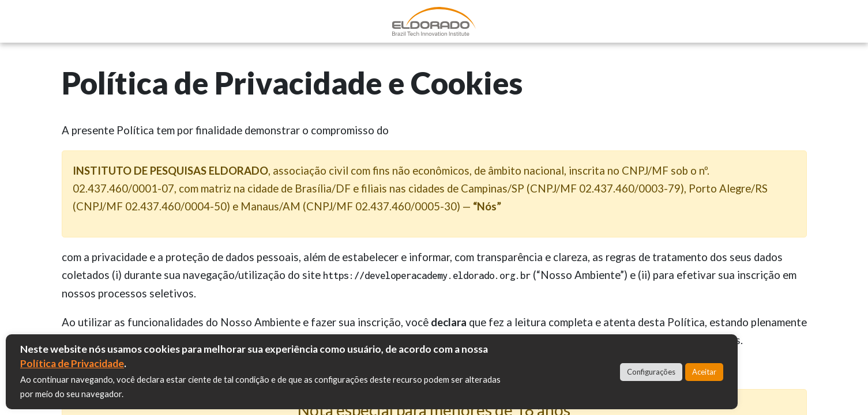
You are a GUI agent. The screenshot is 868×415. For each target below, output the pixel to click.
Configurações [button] (651, 372)
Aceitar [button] (704, 372)
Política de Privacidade (72, 363)
